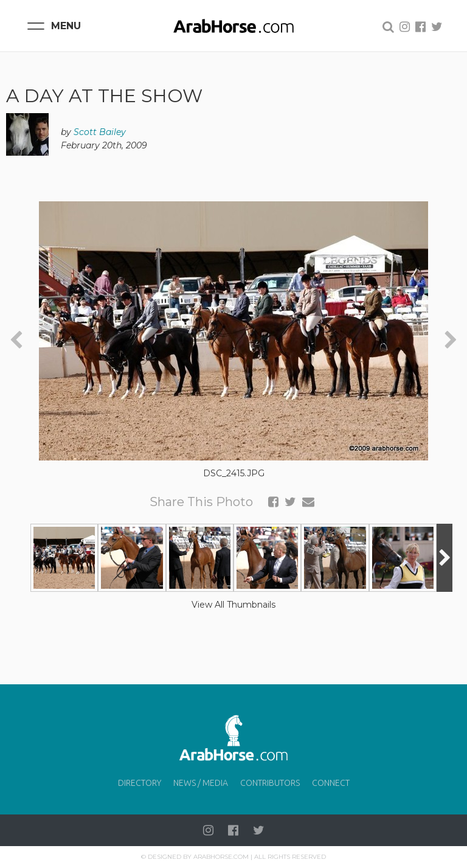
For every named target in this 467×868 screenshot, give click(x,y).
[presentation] (16, 340)
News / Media (201, 783)
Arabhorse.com (221, 857)
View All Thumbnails (233, 605)
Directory (140, 783)
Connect (331, 783)
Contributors (270, 783)
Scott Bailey (100, 132)
